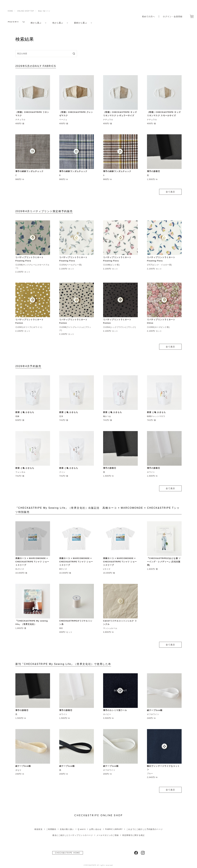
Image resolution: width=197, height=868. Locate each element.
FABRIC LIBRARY (114, 826)
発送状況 (38, 826)
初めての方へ (147, 10)
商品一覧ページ (44, 4)
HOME (10, 4)
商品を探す (14, 21)
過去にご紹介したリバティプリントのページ (72, 832)
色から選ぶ (59, 21)
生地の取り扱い (67, 826)
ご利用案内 (51, 826)
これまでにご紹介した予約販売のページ (145, 826)
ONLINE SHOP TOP (26, 4)
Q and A (82, 826)
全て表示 (170, 189)
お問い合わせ (95, 826)
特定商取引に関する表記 (133, 832)
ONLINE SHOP (98, 812)
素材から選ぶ (83, 21)
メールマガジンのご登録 (108, 832)
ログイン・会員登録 (172, 10)
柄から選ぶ (36, 21)
